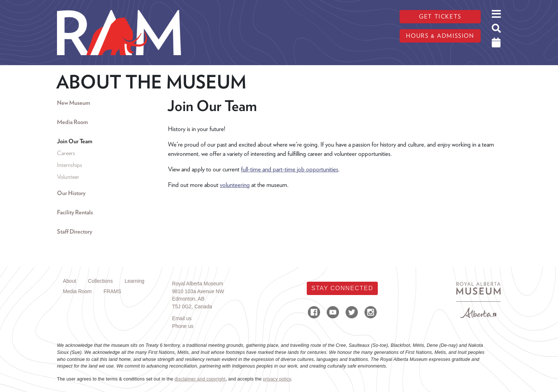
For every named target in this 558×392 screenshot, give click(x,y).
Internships (70, 165)
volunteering (235, 185)
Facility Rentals (75, 212)
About (70, 281)
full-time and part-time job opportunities (290, 169)
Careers (66, 153)
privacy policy (277, 379)
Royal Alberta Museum (198, 284)
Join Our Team (75, 141)
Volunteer (68, 177)
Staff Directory (75, 232)
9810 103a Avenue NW (198, 292)
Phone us (183, 326)
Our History (71, 193)
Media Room (72, 122)
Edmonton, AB (188, 299)
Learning (135, 281)
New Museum (73, 103)
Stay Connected (342, 288)
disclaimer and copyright (200, 379)
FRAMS (112, 292)
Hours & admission (440, 36)
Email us (182, 319)
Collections (100, 281)
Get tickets (440, 16)
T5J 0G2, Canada (192, 307)
